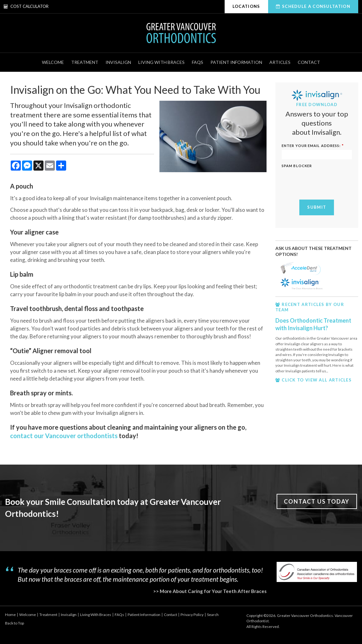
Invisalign (118, 62)
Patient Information (236, 62)
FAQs (198, 62)
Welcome (53, 62)
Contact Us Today (317, 501)
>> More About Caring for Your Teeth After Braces (210, 591)
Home (10, 615)
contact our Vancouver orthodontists (64, 436)
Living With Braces (161, 62)
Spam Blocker (297, 166)
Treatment (85, 62)
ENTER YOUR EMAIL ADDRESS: (313, 146)
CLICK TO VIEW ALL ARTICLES (317, 380)
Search (213, 615)
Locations (246, 6)
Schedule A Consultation (316, 6)
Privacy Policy (192, 615)
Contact (309, 62)
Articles (280, 62)
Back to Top (14, 623)
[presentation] (319, 179)
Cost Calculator (26, 6)
